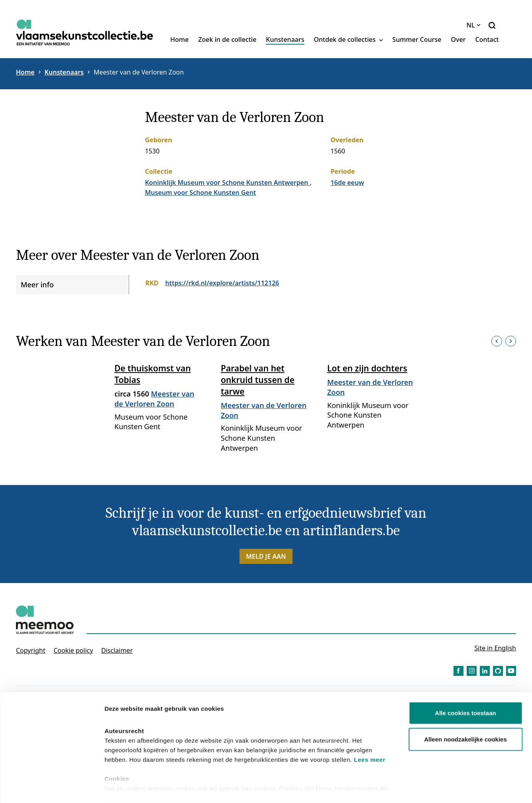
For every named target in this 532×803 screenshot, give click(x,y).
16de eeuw (347, 183)
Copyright (31, 650)
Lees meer (370, 727)
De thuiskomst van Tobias (153, 374)
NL (474, 25)
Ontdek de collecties (348, 39)
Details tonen (431, 787)
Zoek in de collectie (227, 39)
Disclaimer (117, 650)
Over (458, 39)
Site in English (495, 648)
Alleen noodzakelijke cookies (465, 707)
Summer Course (417, 39)
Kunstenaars (285, 39)
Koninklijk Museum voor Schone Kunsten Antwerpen (228, 183)
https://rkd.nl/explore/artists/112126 (222, 283)
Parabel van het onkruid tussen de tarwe (258, 380)
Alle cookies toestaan (465, 681)
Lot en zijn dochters (367, 368)
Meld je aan (266, 556)
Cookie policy (73, 650)
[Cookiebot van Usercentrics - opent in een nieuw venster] (52, 787)
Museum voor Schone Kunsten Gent (201, 192)
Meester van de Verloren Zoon (139, 72)
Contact (487, 39)
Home (179, 39)
